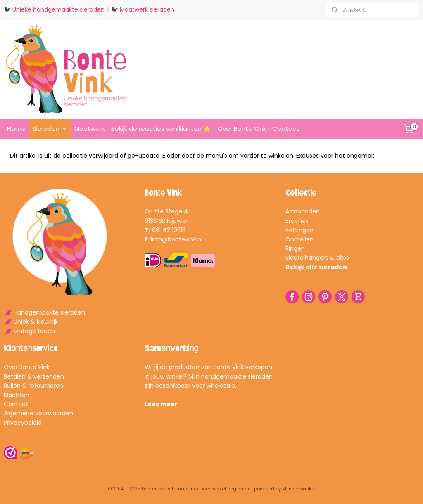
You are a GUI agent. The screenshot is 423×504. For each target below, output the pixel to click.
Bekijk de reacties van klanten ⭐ (161, 129)
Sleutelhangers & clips (317, 258)
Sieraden (50, 129)
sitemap (177, 489)
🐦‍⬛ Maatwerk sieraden (143, 9)
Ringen (295, 248)
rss (195, 489)
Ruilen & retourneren (33, 386)
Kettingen (299, 230)
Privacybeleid (23, 423)
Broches (297, 221)
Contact (286, 129)
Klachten (17, 395)
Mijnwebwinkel (299, 489)
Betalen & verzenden (34, 376)
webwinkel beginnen (226, 489)
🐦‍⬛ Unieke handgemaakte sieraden (54, 9)
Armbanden (303, 211)
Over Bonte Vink (242, 129)
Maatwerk (89, 129)
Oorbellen (299, 239)
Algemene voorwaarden (38, 413)
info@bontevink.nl (177, 239)
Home (16, 129)
